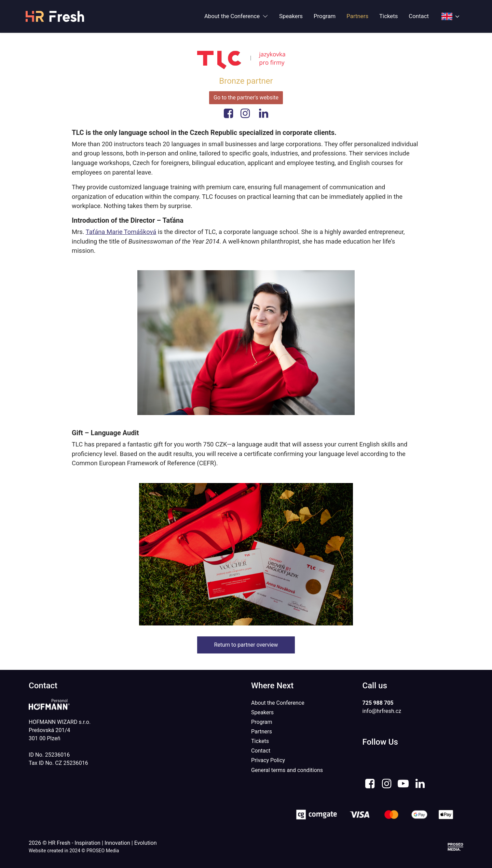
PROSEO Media (103, 851)
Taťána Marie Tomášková (121, 232)
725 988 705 (378, 703)
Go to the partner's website (246, 98)
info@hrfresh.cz (382, 711)
